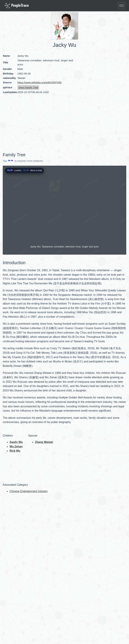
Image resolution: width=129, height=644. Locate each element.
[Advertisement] (32, 124)
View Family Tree (28, 87)
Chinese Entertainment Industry (29, 491)
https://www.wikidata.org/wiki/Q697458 (39, 82)
